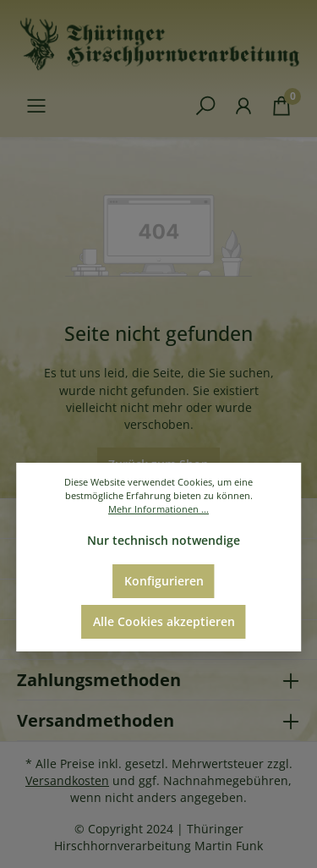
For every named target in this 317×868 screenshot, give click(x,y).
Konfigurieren (164, 581)
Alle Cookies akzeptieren (164, 621)
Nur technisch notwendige (164, 540)
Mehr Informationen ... (158, 509)
